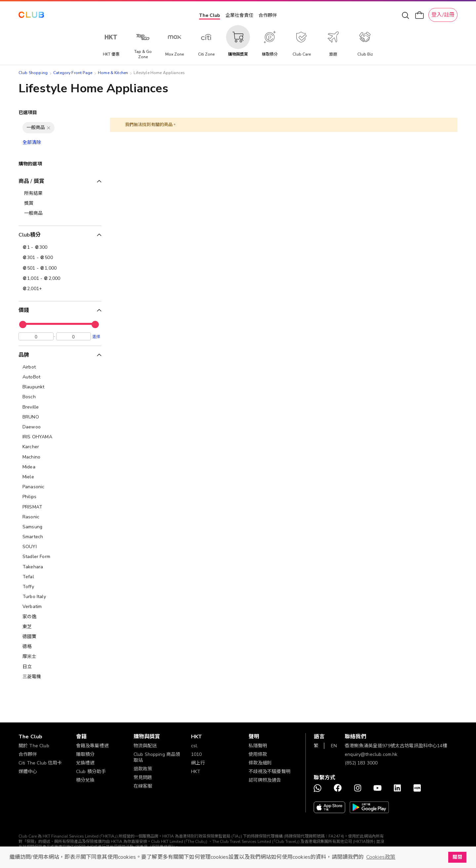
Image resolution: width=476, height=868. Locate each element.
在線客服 (143, 786)
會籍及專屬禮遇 (92, 746)
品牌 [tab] (24, 357)
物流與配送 (145, 746)
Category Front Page (73, 73)
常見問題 (143, 778)
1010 (197, 754)
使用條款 (258, 754)
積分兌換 (85, 780)
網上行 (198, 763)
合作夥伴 (268, 15)
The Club (210, 15)
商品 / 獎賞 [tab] (31, 181)
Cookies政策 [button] (381, 857)
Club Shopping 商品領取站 (157, 757)
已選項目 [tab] (28, 113)
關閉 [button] (457, 857)
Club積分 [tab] (30, 235)
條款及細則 (260, 763)
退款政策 (143, 769)
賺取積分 (85, 754)
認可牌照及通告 (265, 780)
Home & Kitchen (113, 73)
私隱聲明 (258, 746)
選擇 (96, 338)
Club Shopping (33, 73)
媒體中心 (28, 772)
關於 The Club (34, 746)
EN (334, 746)
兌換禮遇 (85, 763)
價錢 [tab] (24, 310)
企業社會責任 (239, 15)
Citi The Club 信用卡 (40, 763)
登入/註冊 (443, 15)
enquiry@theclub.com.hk (371, 754)
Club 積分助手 (91, 772)
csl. (195, 746)
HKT (196, 772)
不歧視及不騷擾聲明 (270, 772)
